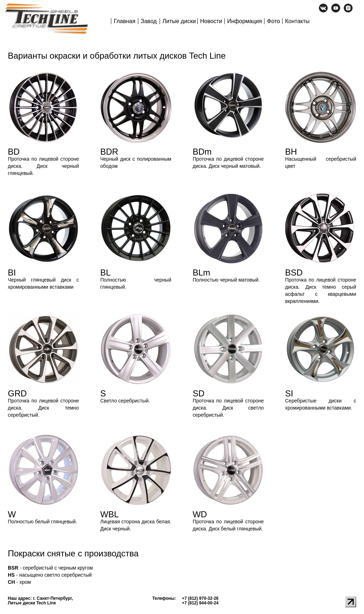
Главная (125, 21)
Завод (149, 21)
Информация (245, 21)
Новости (211, 21)
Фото (274, 21)
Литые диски (179, 21)
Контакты (297, 21)
